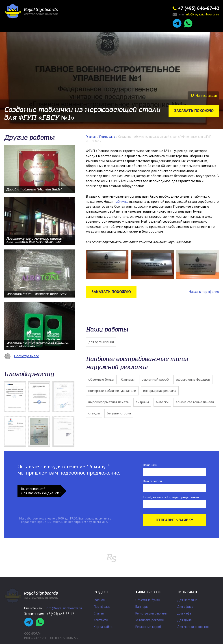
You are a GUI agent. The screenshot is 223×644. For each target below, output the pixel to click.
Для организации (101, 342)
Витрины (142, 402)
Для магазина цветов (193, 627)
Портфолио (102, 607)
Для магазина (187, 600)
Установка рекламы (150, 620)
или (196, 15)
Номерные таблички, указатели (112, 391)
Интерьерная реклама (160, 391)
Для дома (184, 620)
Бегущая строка (119, 413)
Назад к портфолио (204, 291)
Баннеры (128, 379)
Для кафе (184, 613)
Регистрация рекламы (151, 613)
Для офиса (185, 607)
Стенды (94, 413)
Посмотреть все (22, 356)
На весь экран (204, 95)
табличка (121, 201)
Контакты (101, 620)
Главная (99, 600)
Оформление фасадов (193, 379)
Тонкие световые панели (195, 402)
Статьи (99, 613)
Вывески (162, 402)
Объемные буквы (101, 379)
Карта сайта (103, 627)
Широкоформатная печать (108, 402)
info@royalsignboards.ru (64, 608)
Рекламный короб (155, 379)
